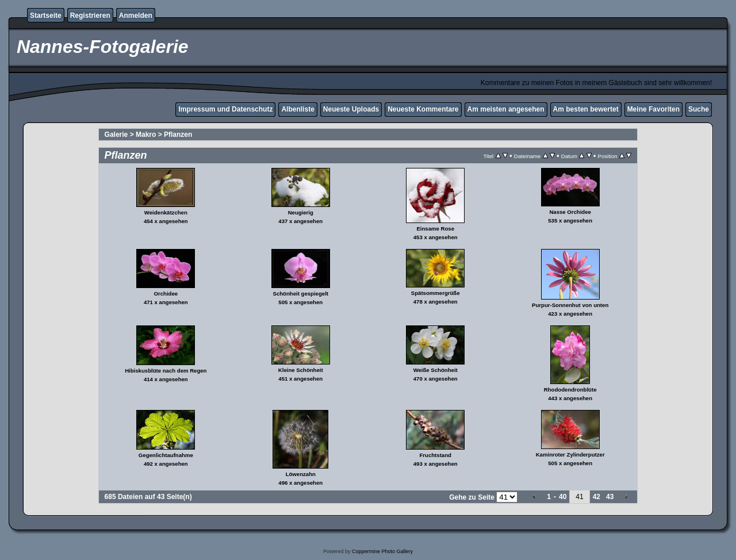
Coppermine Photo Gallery (382, 551)
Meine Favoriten (653, 109)
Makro (146, 135)
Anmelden (136, 16)
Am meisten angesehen (506, 109)
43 (610, 497)
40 (563, 497)
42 (597, 497)
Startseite (46, 16)
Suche (699, 109)
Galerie (116, 135)
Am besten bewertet (586, 109)
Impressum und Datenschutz (225, 109)
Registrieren (90, 16)
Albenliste (298, 109)
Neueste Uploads (351, 109)
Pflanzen (178, 135)
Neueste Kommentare (423, 109)
